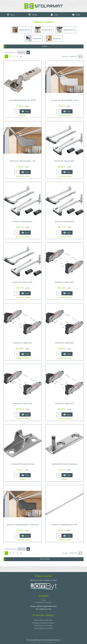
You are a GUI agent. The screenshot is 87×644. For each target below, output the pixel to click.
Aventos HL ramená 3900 (64, 161)
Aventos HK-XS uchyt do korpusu (64, 464)
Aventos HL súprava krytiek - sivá (23, 161)
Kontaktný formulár (43, 603)
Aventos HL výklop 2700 (23, 343)
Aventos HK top (21, 30)
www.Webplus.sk (50, 642)
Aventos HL (54, 38)
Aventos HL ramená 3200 (23, 282)
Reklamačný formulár (43, 626)
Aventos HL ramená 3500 (64, 221)
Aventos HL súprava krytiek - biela (64, 100)
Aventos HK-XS (66, 30)
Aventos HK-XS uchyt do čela (23, 464)
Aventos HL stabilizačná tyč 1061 (64, 525)
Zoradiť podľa (11, 52)
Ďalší (21, 56)
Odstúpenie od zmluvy (43, 628)
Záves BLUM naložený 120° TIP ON (23, 100)
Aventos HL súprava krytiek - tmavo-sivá (23, 525)
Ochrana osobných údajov (43, 623)
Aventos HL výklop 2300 (23, 403)
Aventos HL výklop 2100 (64, 403)
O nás (43, 600)
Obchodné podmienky (43, 620)
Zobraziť (73, 56)
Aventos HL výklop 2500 (64, 343)
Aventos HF (34, 38)
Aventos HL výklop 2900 (64, 282)
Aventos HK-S (44, 30)
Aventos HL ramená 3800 (23, 221)
